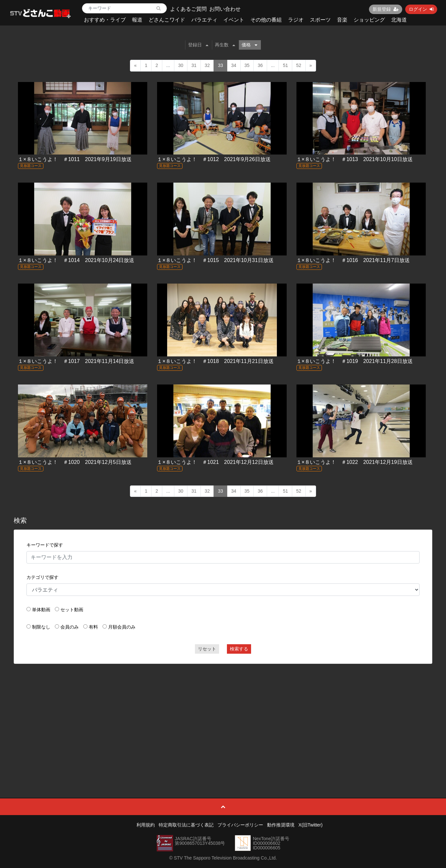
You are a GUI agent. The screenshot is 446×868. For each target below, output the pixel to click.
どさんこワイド (167, 20)
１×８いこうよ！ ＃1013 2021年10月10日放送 (355, 159)
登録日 (198, 45)
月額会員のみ (122, 627)
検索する (239, 649)
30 (181, 65)
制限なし (41, 627)
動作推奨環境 (281, 825)
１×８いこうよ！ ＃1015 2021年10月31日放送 (215, 260)
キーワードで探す (45, 545)
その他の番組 (266, 20)
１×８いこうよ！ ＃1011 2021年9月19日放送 (75, 159)
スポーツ (320, 20)
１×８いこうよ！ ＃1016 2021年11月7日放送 (353, 260)
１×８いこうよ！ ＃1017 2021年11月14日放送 (76, 361)
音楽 (342, 20)
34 (234, 65)
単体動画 (41, 610)
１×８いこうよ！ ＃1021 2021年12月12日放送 (215, 462)
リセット (207, 649)
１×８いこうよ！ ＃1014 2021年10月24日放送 (76, 260)
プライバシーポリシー (240, 825)
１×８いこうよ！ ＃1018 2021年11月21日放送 (215, 361)
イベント (234, 20)
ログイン (421, 9)
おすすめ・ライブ (105, 20)
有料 (93, 627)
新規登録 (386, 9)
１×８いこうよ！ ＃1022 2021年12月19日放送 (355, 462)
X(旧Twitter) (311, 825)
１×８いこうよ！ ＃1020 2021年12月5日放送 (75, 462)
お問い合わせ (225, 9)
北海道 (399, 20)
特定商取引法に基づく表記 (186, 825)
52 (299, 65)
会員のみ (70, 627)
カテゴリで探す (42, 577)
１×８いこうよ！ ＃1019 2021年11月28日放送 (355, 361)
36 (260, 65)
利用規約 (146, 825)
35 (247, 65)
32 (207, 65)
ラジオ (296, 20)
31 (194, 65)
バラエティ (204, 20)
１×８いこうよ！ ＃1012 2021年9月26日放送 (214, 159)
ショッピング (369, 20)
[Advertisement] (223, 716)
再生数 (225, 45)
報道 (137, 20)
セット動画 (72, 610)
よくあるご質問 (188, 9)
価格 (249, 45)
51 (285, 65)
